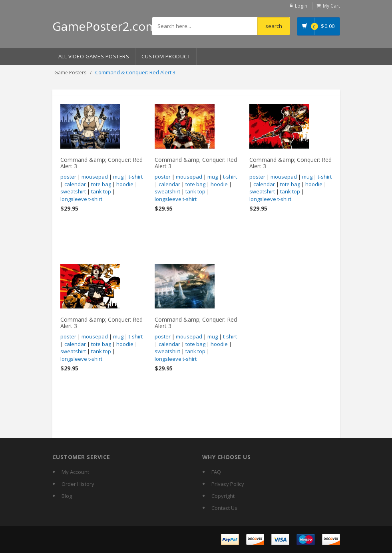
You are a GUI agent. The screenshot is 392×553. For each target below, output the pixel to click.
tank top (101, 191)
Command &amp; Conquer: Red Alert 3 (101, 163)
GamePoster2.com (104, 26)
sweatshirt (73, 191)
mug (118, 177)
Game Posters (70, 73)
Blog (67, 496)
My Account (75, 472)
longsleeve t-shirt (81, 199)
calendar (75, 184)
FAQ (216, 472)
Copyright (223, 496)
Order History (78, 484)
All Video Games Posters (94, 56)
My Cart (331, 6)
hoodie (125, 184)
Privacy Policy (228, 484)
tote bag (101, 184)
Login (301, 6)
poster (68, 177)
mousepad (95, 177)
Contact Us (224, 508)
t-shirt (136, 177)
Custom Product (166, 56)
